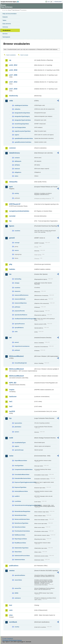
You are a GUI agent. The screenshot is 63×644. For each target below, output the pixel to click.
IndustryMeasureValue (21, 491)
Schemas (5, 27)
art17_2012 (13, 82)
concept (17, 243)
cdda (11, 101)
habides (12, 269)
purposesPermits (20, 311)
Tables (4, 20)
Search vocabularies (11, 55)
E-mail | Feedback (8, 639)
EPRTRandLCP (15, 204)
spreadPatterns (19, 328)
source (17, 250)
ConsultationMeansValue (22, 475)
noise (11, 456)
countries (17, 231)
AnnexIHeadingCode (21, 363)
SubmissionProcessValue (22, 556)
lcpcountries (18, 423)
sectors (17, 432)
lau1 (11, 401)
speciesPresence (20, 324)
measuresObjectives (21, 303)
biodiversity (14, 96)
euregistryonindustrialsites (19, 211)
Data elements (7, 24)
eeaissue (17, 169)
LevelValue (18, 501)
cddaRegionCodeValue (21, 105)
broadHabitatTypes (20, 443)
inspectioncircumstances (22, 346)
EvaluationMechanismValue (23, 478)
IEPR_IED (13, 383)
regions (17, 135)
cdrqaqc (17, 283)
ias (10, 274)
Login (49, 2)
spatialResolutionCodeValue (23, 142)
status (16, 176)
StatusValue (18, 552)
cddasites (17, 109)
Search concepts (24, 55)
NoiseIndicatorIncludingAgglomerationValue (24, 505)
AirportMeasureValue (21, 461)
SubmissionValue (20, 560)
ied (10, 338)
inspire (12, 390)
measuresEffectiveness (21, 295)
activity (17, 193)
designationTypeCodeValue (23, 120)
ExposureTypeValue (20, 487)
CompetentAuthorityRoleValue (24, 469)
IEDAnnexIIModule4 (16, 376)
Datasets (5, 17)
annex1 (17, 342)
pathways (17, 307)
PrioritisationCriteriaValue (22, 531)
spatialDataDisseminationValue (24, 138)
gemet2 (12, 238)
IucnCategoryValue (20, 127)
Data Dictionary (16, 10)
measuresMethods (20, 299)
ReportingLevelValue (21, 539)
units (16, 332)
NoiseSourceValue (20, 527)
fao (10, 221)
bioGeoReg (18, 279)
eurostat (12, 216)
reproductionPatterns (21, 315)
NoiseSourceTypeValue (21, 523)
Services (5, 34)
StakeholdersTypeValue (22, 548)
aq (10, 60)
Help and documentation (10, 14)
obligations (18, 172)
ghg (11, 264)
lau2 (11, 406)
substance (18, 598)
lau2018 (12, 411)
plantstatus (18, 427)
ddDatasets (18, 161)
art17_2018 (13, 89)
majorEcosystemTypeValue (23, 131)
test (11, 605)
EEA (10, 2)
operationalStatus (20, 575)
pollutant (17, 350)
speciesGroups (19, 450)
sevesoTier (18, 588)
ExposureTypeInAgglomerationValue (24, 482)
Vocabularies (7, 30)
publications (14, 566)
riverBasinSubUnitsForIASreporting (24, 319)
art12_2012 (13, 65)
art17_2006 (13, 75)
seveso (12, 571)
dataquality (13, 182)
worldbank (13, 622)
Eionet (10, 10)
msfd (11, 438)
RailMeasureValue (20, 535)
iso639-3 (17, 496)
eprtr (11, 187)
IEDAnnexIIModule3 (16, 369)
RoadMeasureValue (20, 543)
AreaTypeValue (19, 466)
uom (11, 610)
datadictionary (15, 153)
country (17, 627)
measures (17, 291)
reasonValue (18, 580)
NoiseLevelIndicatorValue (22, 519)
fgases (12, 226)
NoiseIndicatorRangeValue (22, 511)
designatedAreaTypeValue (22, 113)
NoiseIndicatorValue (20, 515)
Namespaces (6, 37)
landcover (13, 397)
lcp (10, 418)
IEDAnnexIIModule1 (16, 356)
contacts (17, 158)
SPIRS (16, 593)
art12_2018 (13, 70)
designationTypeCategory (22, 116)
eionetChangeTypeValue (22, 124)
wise (11, 615)
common (12, 148)
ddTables (17, 165)
